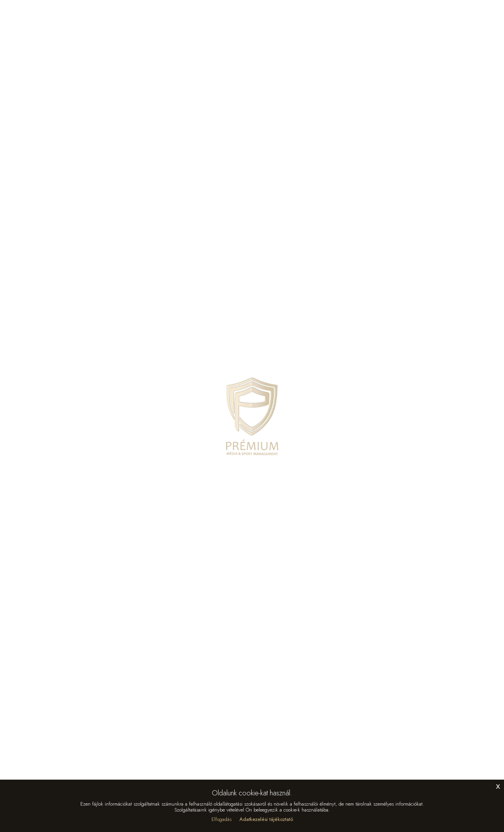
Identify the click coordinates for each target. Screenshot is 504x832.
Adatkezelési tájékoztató (266, 819)
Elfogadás (221, 819)
